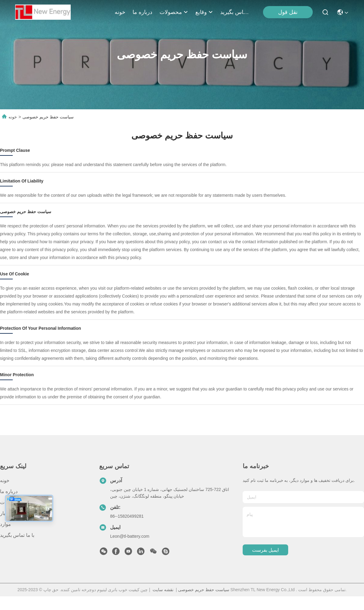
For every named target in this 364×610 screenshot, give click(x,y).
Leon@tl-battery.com (130, 536)
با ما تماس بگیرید (235, 12)
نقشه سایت (163, 590)
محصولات (174, 12)
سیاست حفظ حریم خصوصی (204, 590)
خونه (120, 12)
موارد (5, 524)
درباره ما (142, 12)
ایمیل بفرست (265, 550)
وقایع (204, 12)
